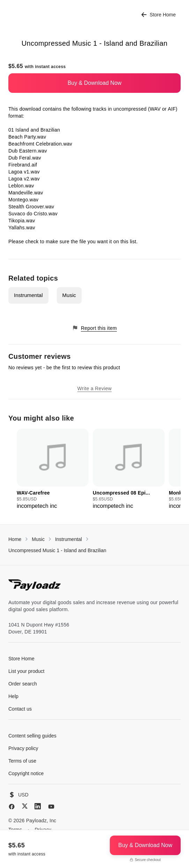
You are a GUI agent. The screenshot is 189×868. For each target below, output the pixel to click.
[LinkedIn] (38, 806)
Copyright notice (26, 773)
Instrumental (28, 295)
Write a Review (94, 388)
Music (69, 295)
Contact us (20, 709)
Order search (23, 684)
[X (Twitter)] (25, 806)
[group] (53, 469)
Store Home (158, 15)
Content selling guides (32, 736)
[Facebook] (12, 807)
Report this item (94, 328)
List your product (27, 671)
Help (13, 696)
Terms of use (22, 761)
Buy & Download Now (95, 83)
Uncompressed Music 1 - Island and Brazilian (57, 550)
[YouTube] (51, 807)
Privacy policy (23, 748)
